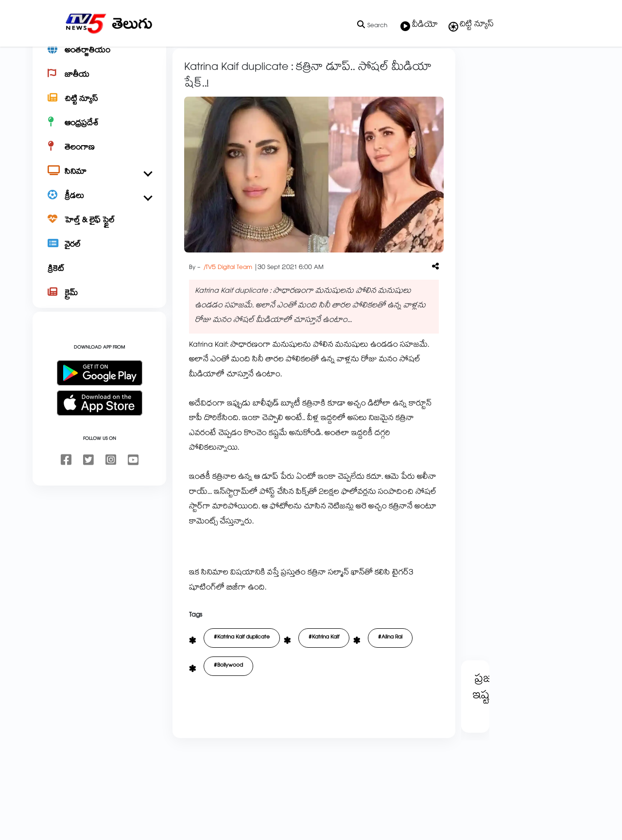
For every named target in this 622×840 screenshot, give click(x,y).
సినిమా (213, 69)
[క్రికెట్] (99, 304)
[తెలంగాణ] (99, 183)
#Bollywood (228, 700)
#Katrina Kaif (324, 672)
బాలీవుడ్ (244, 69)
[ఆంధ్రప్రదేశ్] (99, 158)
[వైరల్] (99, 280)
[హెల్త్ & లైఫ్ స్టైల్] (99, 255)
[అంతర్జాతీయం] (99, 85)
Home (185, 69)
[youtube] (133, 495)
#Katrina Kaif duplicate (242, 672)
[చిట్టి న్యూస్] (99, 134)
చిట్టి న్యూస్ (471, 25)
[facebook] (66, 495)
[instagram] (111, 495)
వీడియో (419, 26)
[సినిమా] (99, 207)
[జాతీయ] (99, 110)
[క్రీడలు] (99, 231)
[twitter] (88, 495)
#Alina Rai (390, 672)
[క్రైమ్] (99, 328)
